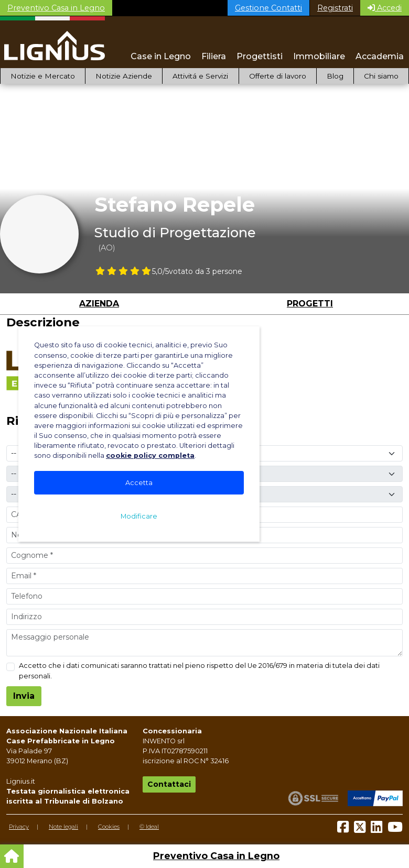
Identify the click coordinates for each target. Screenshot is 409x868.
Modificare (139, 516)
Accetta (139, 483)
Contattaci (169, 784)
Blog (335, 76)
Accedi (385, 8)
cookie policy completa (150, 455)
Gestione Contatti (268, 8)
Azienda (99, 304)
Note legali (63, 827)
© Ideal (149, 827)
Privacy (19, 827)
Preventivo (56, 8)
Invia (24, 696)
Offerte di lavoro (278, 76)
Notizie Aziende (124, 76)
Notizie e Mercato (43, 76)
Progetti (310, 304)
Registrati (335, 8)
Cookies (109, 827)
